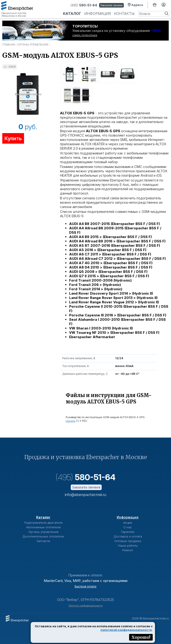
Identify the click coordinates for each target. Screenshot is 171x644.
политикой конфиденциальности (126, 630)
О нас (128, 527)
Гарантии (128, 532)
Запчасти (43, 541)
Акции (128, 523)
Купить (13, 138)
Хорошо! (141, 637)
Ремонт (128, 550)
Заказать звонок (111, 5)
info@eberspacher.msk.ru (85, 495)
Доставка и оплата (128, 536)
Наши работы (128, 545)
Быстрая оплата (85, 586)
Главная (9, 45)
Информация (98, 14)
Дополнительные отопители (43, 536)
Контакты (124, 14)
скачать (71, 421)
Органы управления (33, 45)
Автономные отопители (43, 527)
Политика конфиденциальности (86, 606)
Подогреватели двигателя (43, 523)
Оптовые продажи (128, 541)
